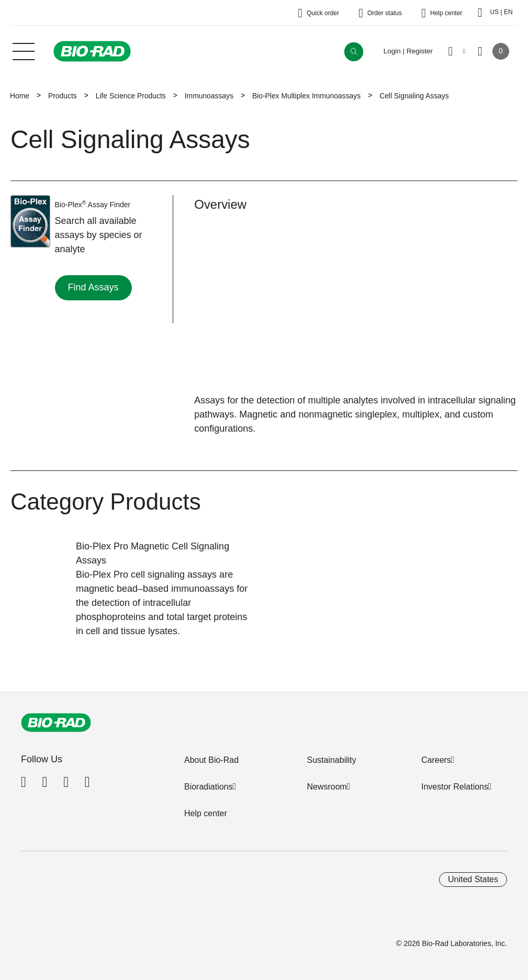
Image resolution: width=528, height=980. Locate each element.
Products (63, 96)
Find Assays (93, 287)
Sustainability (331, 760)
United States (473, 879)
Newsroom (327, 787)
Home (20, 96)
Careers (436, 760)
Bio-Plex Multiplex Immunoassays (306, 96)
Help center (206, 813)
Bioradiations (209, 787)
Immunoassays (209, 96)
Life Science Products (131, 96)
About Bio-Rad (211, 760)
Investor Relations (455, 787)
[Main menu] (24, 50)
